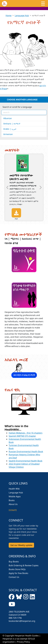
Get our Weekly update (21, 545)
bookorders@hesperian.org (22, 621)
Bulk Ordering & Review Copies (24, 565)
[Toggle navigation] (43, 3)
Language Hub (22, 16)
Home (9, 16)
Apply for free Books (18, 573)
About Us (13, 504)
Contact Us (14, 577)
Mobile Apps (15, 496)
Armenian (8, 134)
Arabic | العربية (10, 129)
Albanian (8, 118)
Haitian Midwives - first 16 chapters (26, 433)
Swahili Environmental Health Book (26, 461)
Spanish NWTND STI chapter (22, 436)
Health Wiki (14, 489)
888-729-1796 (15, 618)
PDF (16, 214)
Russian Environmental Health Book (26, 452)
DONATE (13, 510)
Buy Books (14, 562)
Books (12, 500)
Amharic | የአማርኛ (12, 124)
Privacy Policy (23, 642)
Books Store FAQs (17, 569)
